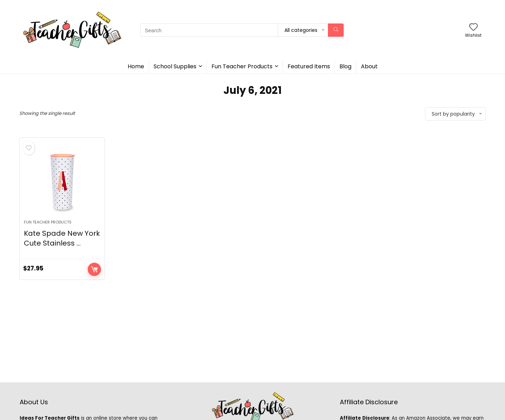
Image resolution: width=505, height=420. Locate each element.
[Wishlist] (473, 27)
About (369, 66)
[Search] (336, 30)
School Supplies (175, 66)
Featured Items (309, 66)
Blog (345, 66)
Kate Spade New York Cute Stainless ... (62, 238)
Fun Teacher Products (242, 66)
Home (136, 66)
